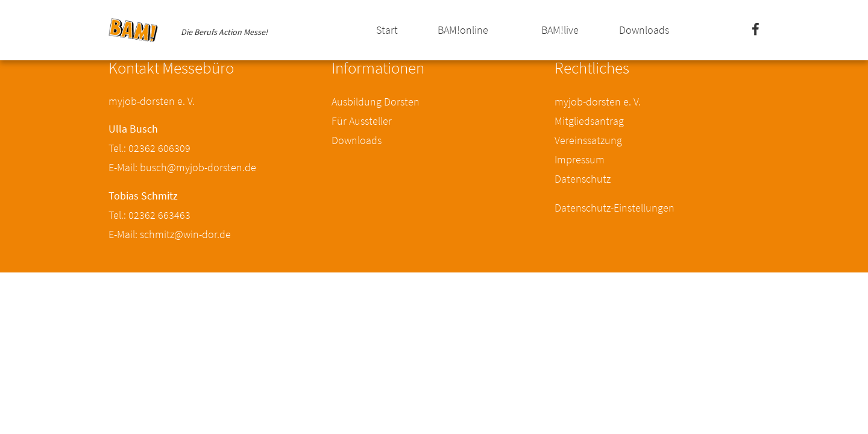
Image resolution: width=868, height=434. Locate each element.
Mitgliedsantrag (589, 121)
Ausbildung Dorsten (376, 102)
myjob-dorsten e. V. (598, 102)
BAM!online (463, 30)
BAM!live (560, 30)
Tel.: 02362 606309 (149, 148)
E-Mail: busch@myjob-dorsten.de (182, 167)
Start (387, 30)
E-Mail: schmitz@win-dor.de (170, 234)
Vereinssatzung (588, 140)
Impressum (580, 159)
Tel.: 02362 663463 (149, 215)
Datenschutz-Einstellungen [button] (615, 208)
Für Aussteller (362, 121)
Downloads (644, 30)
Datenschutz (583, 179)
